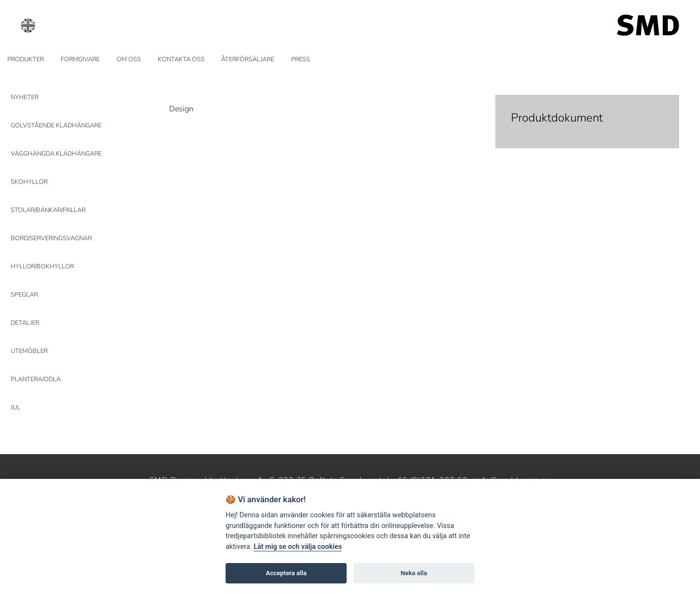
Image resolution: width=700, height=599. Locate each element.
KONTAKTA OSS (181, 59)
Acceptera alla (286, 573)
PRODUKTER (26, 59)
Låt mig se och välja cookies (298, 547)
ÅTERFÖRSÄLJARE (248, 59)
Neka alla (414, 573)
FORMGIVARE (80, 59)
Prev (183, 83)
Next (558, 83)
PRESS (301, 59)
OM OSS (129, 59)
